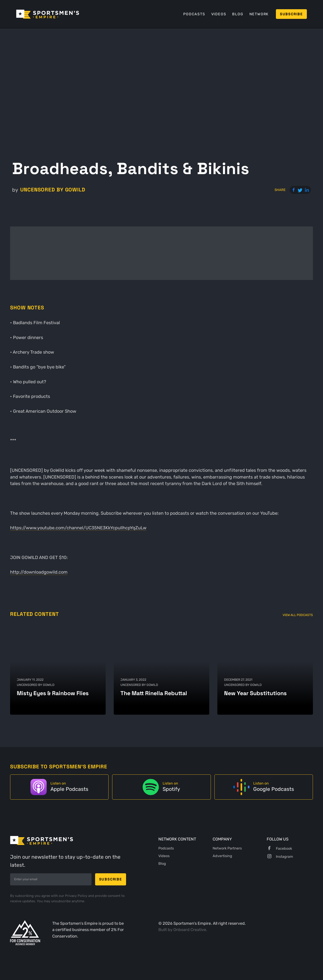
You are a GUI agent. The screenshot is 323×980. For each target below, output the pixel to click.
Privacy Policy (77, 896)
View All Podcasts (298, 615)
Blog (238, 14)
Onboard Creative (190, 930)
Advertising (222, 856)
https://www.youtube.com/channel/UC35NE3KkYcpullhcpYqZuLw (78, 528)
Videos (219, 14)
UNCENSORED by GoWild (53, 190)
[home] (48, 14)
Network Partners (227, 848)
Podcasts (194, 14)
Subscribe (291, 14)
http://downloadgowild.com (39, 572)
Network (259, 14)
